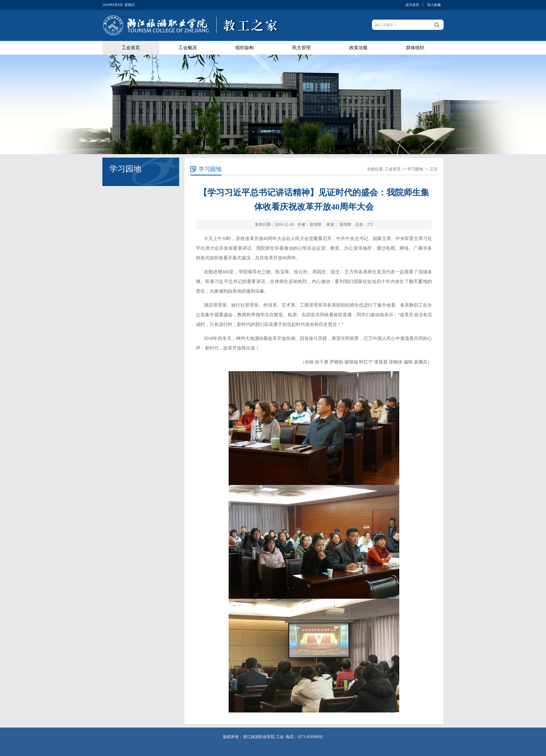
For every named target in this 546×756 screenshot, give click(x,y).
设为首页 (412, 5)
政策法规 (358, 48)
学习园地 (415, 169)
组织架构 (245, 48)
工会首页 (131, 48)
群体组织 (415, 48)
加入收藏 (434, 5)
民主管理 (301, 48)
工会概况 (188, 48)
